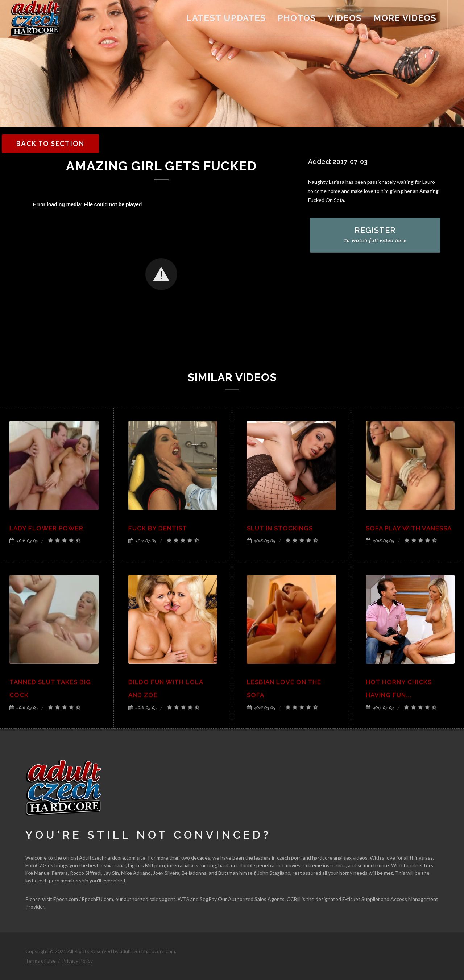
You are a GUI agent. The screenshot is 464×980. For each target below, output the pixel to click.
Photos (297, 18)
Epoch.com (66, 899)
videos (345, 18)
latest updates (226, 18)
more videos (405, 18)
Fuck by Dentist (158, 528)
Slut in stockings (280, 528)
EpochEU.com (98, 899)
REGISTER (375, 235)
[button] (161, 274)
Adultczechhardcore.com (107, 858)
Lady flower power (46, 528)
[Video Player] (161, 275)
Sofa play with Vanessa (409, 528)
